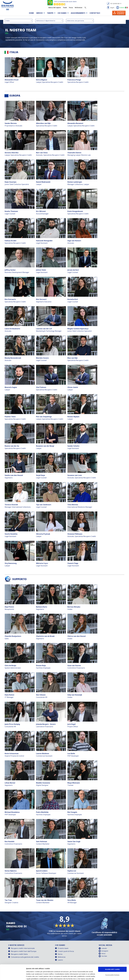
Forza (71, 8)
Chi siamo (62, 13)
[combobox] (19, 21)
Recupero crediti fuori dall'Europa (24, 951)
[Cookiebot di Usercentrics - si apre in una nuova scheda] (13, 976)
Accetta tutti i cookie (112, 956)
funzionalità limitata (112, 962)
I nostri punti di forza (66, 951)
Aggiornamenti (78, 13)
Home (31, 13)
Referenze (79, 8)
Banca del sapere (55, 8)
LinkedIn (104, 948)
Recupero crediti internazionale (23, 948)
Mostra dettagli (31, 976)
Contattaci (95, 13)
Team (65, 8)
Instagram (105, 951)
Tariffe (50, 13)
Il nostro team (63, 948)
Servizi (39, 13)
